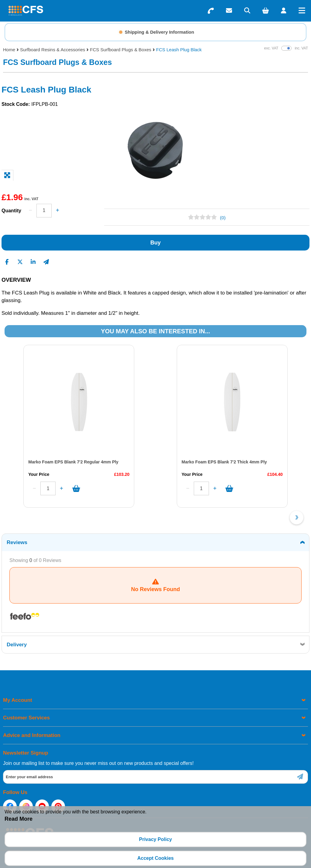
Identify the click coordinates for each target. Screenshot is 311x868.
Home (9, 50)
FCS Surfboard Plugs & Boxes (121, 50)
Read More (19, 819)
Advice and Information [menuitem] (32, 735)
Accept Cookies (155, 858)
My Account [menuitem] (18, 700)
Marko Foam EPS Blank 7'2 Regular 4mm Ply (73, 462)
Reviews (17, 542)
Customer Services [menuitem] (26, 718)
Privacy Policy (156, 839)
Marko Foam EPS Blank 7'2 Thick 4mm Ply (224, 462)
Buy (155, 243)
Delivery (17, 645)
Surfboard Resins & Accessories (53, 50)
